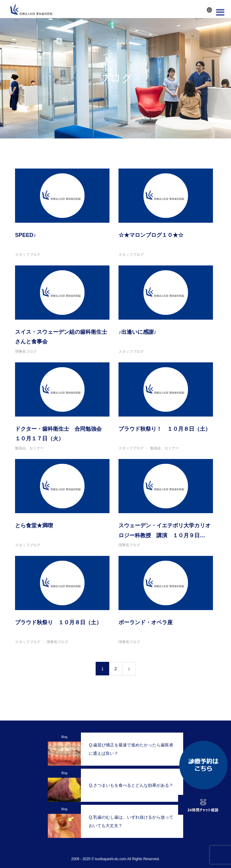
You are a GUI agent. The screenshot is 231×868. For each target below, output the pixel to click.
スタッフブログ (28, 255)
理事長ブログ (26, 352)
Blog (64, 737)
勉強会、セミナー (29, 448)
